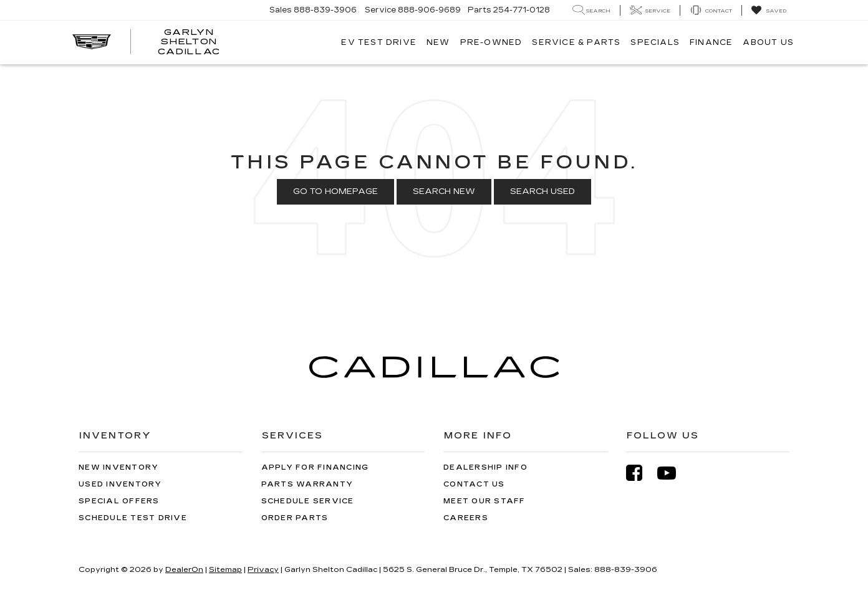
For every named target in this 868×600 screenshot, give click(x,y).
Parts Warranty (307, 484)
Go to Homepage (335, 191)
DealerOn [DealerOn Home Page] (184, 569)
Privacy (263, 569)
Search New (444, 191)
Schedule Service (308, 501)
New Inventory (118, 467)
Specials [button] (655, 42)
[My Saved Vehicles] (769, 11)
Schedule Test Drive (133, 518)
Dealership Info (485, 467)
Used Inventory (120, 484)
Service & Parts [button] (576, 42)
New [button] (438, 42)
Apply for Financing (315, 467)
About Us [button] (768, 42)
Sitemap (225, 569)
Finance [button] (711, 42)
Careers (466, 518)
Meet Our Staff (485, 501)
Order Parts (295, 518)
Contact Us (474, 484)
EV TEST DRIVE (379, 42)
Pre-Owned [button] (491, 42)
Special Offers (119, 501)
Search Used (542, 191)
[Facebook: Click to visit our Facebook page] (640, 473)
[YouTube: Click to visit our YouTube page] (673, 473)
